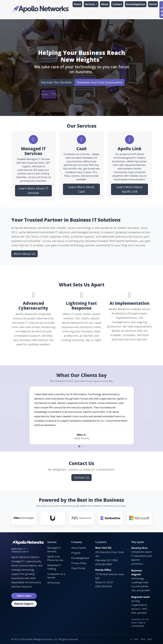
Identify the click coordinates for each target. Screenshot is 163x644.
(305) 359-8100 (104, 586)
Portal (153, 4)
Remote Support (24, 604)
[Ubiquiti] (53, 518)
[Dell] (24, 518)
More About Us (24, 254)
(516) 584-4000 (104, 564)
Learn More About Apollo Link (129, 189)
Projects (76, 553)
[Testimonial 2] (82, 446)
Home (77, 4)
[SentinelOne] (110, 518)
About (105, 4)
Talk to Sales (24, 596)
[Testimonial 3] (84, 446)
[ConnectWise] (82, 518)
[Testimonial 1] (79, 446)
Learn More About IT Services (33, 191)
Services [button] (90, 4)
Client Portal (78, 568)
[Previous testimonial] (17, 415)
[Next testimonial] (146, 415)
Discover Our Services (56, 82)
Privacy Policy (79, 563)
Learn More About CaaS (81, 189)
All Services (54, 583)
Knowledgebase (136, 4)
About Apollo (79, 548)
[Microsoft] (139, 518)
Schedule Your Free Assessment (100, 82)
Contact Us (81, 477)
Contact (117, 4)
